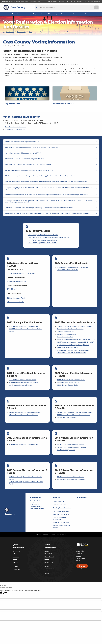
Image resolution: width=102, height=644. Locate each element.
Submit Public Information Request (62, 522)
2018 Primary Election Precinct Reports (71, 476)
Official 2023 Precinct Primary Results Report (73, 349)
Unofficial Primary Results (66, 447)
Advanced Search (16, 554)
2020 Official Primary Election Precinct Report (74, 413)
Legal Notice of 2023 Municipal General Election (74, 326)
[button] (56, 2)
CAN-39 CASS (12, 289)
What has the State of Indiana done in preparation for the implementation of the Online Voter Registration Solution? (47, 212)
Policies (15, 558)
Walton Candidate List (65, 336)
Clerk (31, 31)
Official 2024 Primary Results (67, 270)
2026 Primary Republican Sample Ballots (47, 244)
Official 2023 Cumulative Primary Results (72, 352)
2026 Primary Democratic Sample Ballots (48, 241)
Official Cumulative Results (17, 298)
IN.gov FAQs (16, 565)
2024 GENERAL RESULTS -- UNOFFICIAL (21, 274)
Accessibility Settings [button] (81, 548)
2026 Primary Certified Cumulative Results (48, 233)
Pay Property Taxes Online (62, 507)
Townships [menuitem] (77, 13)
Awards (47, 569)
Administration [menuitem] (24, 13)
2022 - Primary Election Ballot (68, 384)
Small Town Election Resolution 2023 (70, 328)
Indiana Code (49, 558)
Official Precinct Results (16, 302)
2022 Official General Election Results (23, 378)
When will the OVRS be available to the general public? (25, 157)
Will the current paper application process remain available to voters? (30, 169)
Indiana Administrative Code (49, 564)
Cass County (16, 7)
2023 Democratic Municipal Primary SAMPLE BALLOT (76, 339)
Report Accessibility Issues (81, 554)
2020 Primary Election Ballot (67, 415)
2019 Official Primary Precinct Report (70, 442)
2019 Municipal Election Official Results (23, 442)
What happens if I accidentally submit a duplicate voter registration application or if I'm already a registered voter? (46, 193)
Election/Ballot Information (62, 504)
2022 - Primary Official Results (68, 381)
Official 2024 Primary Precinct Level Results (73, 267)
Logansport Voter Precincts (15, 128)
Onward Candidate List (65, 331)
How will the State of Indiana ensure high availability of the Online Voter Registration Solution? (39, 206)
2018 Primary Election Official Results (70, 473)
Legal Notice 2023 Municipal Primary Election (73, 344)
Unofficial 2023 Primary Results (68, 347)
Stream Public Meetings (61, 518)
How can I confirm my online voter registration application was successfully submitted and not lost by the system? (47, 180)
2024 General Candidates (16, 281)
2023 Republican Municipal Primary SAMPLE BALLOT (76, 341)
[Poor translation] (5, 589)
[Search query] (89, 7)
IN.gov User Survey (16, 548)
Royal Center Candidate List (67, 334)
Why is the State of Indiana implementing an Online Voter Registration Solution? (34, 146)
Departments (21, 31)
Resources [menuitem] (66, 13)
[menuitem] (12, 13)
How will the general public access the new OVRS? (23, 152)
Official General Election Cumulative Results (25, 410)
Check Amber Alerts (60, 497)
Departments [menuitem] (39, 13)
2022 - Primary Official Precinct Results (71, 378)
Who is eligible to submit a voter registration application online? (28, 163)
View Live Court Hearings (61, 510)
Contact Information (37, 504)
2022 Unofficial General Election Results (24, 381)
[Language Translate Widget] (75, 2)
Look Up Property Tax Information (60, 514)
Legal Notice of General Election (21, 384)
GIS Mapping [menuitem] (52, 13)
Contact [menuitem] (88, 13)
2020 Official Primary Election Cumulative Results (75, 410)
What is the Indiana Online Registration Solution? (23, 140)
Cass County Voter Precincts (16, 125)
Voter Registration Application (22, 115)
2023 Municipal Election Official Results (23, 326)
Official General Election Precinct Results (24, 413)
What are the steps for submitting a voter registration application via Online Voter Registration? (40, 174)
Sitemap (15, 562)
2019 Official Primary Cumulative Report (71, 444)
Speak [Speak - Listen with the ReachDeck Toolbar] (82, 563)
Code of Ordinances (60, 501)
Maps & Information (48, 548)
